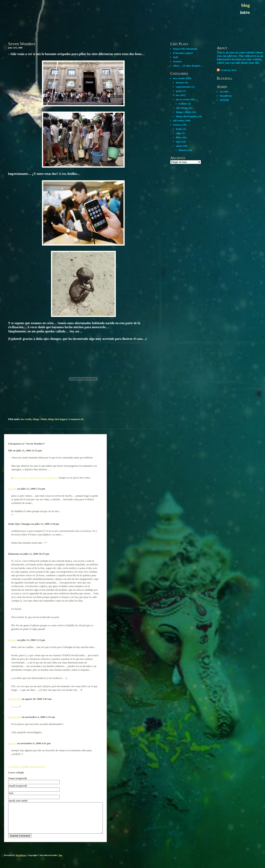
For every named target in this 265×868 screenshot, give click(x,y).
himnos (183, 150)
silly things (182, 108)
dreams (180, 82)
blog (246, 5)
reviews (177, 125)
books (179, 129)
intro (245, 12)
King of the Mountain (185, 49)
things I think (40, 419)
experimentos (183, 87)
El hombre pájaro (183, 53)
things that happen (58, 419)
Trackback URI (17, 767)
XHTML (225, 100)
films (179, 137)
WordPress (226, 96)
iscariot (12, 489)
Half (176, 57)
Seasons (177, 61)
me (178, 95)
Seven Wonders (22, 44)
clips (178, 133)
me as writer (183, 99)
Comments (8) (76, 419)
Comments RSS (36, 767)
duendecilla (15, 699)
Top (60, 861)
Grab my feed (229, 70)
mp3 (178, 142)
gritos (179, 91)
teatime (183, 104)
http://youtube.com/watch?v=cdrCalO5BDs (35, 478)
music (179, 146)
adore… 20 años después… (188, 66)
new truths (26, 419)
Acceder (224, 92)
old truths (179, 120)
